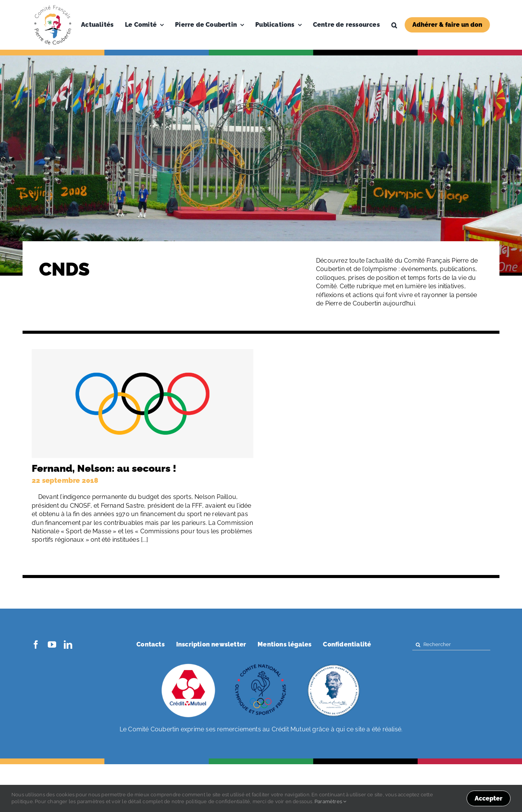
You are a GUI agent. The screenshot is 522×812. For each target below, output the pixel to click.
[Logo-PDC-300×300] (53, 7)
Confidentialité (347, 644)
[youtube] (52, 645)
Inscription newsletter (211, 644)
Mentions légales (285, 644)
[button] (394, 25)
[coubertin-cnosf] (261, 665)
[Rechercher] (451, 645)
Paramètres (330, 801)
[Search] (418, 645)
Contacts (151, 644)
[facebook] (36, 645)
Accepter (489, 798)
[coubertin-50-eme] (334, 665)
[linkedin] (68, 645)
